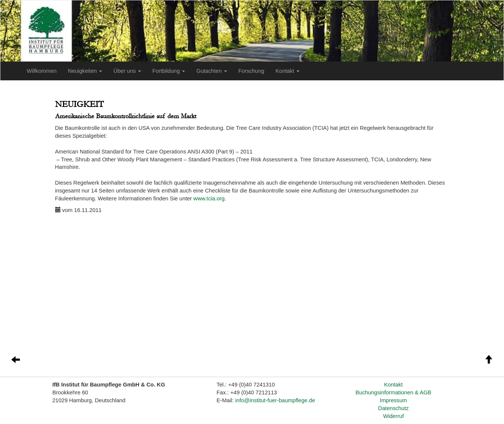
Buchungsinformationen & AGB (393, 392)
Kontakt (287, 71)
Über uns (127, 71)
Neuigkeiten (85, 71)
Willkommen (42, 71)
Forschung (251, 71)
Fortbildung (169, 71)
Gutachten (212, 71)
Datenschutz (393, 408)
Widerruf (393, 416)
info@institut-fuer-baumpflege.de (275, 400)
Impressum (393, 400)
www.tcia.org (209, 198)
